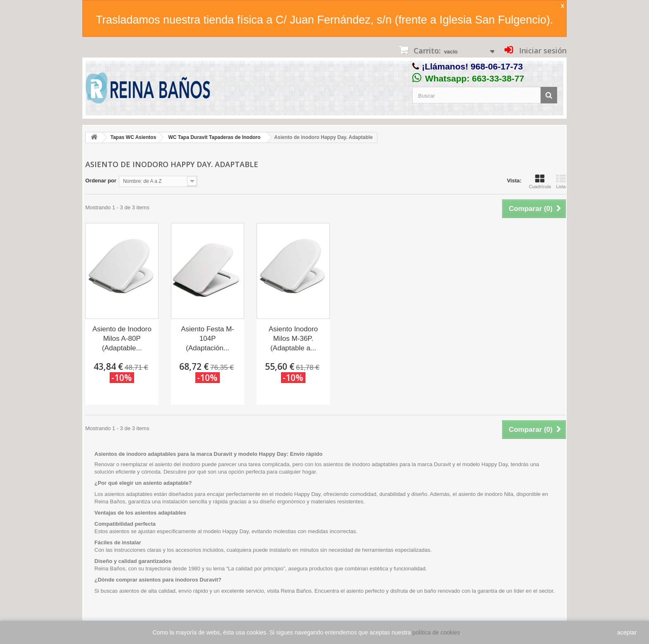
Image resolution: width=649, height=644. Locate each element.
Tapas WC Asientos (133, 137)
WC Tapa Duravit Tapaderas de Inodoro (214, 137)
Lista (561, 182)
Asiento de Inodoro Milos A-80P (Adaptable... (122, 339)
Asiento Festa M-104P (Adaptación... (208, 339)
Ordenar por (101, 181)
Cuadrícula (540, 182)
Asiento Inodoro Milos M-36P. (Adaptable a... (293, 339)
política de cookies (436, 632)
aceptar (627, 632)
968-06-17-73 (497, 66)
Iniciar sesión (542, 50)
